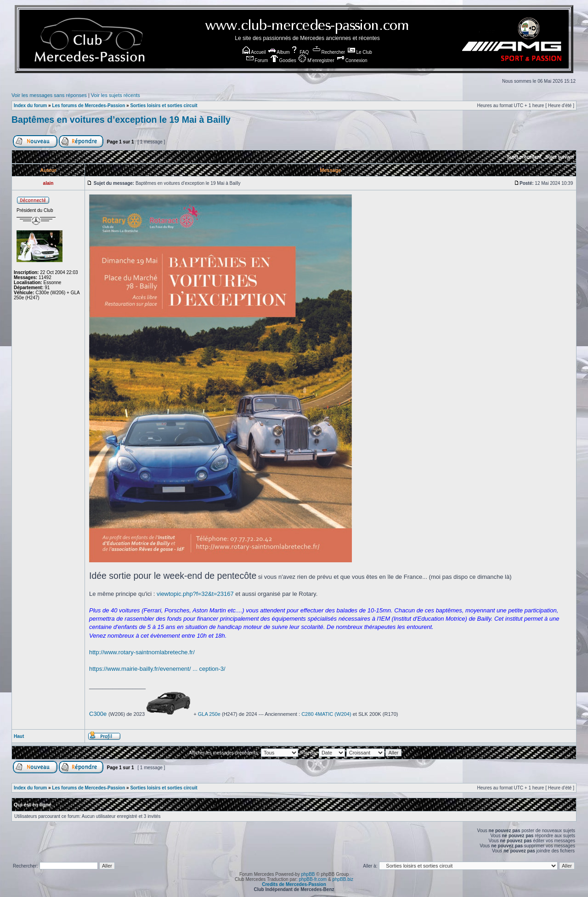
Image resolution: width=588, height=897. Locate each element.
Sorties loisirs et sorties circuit (164, 106)
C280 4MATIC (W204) (326, 714)
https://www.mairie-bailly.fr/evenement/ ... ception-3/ (157, 669)
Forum (257, 60)
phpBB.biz (343, 879)
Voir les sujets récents (116, 95)
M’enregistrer (316, 60)
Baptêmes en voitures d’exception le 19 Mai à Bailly (121, 120)
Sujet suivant (560, 157)
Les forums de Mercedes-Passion (88, 106)
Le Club (360, 52)
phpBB (308, 874)
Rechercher (329, 52)
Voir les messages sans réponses (49, 95)
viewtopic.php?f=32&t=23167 (195, 594)
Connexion (352, 60)
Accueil (254, 52)
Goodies (283, 60)
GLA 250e (209, 714)
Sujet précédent (524, 157)
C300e (98, 714)
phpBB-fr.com (313, 879)
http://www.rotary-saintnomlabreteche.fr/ (142, 652)
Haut (19, 736)
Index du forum (30, 106)
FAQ (300, 52)
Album (279, 52)
